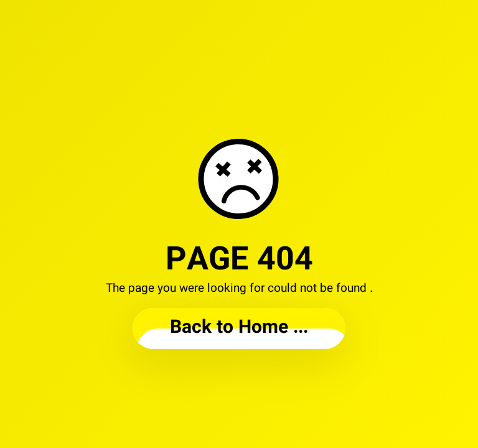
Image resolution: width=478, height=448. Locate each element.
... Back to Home (239, 328)
